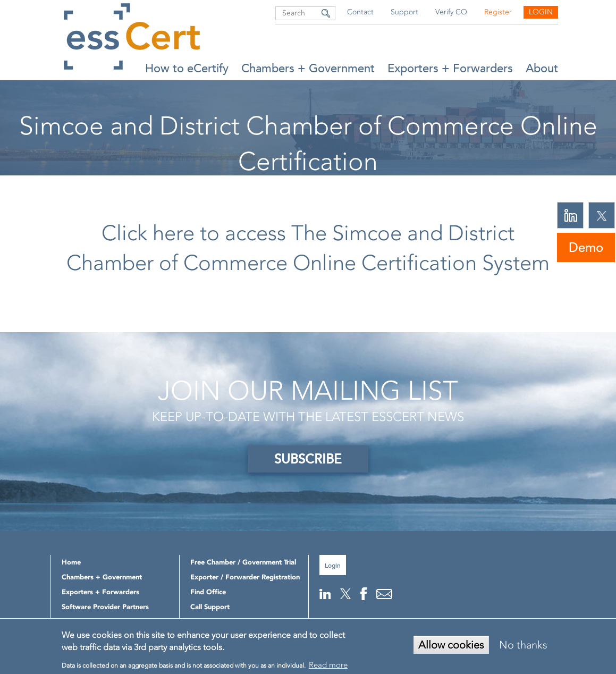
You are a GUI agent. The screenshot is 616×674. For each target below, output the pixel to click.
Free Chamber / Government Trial (243, 562)
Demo (586, 247)
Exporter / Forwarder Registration (245, 577)
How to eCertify (187, 68)
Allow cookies (451, 645)
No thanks (523, 645)
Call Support (210, 607)
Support (404, 12)
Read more (328, 665)
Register (498, 12)
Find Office (208, 592)
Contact (360, 12)
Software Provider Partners (105, 607)
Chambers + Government (308, 68)
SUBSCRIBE (308, 459)
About (542, 68)
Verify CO (451, 12)
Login (541, 12)
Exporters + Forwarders (450, 68)
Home (213, 189)
